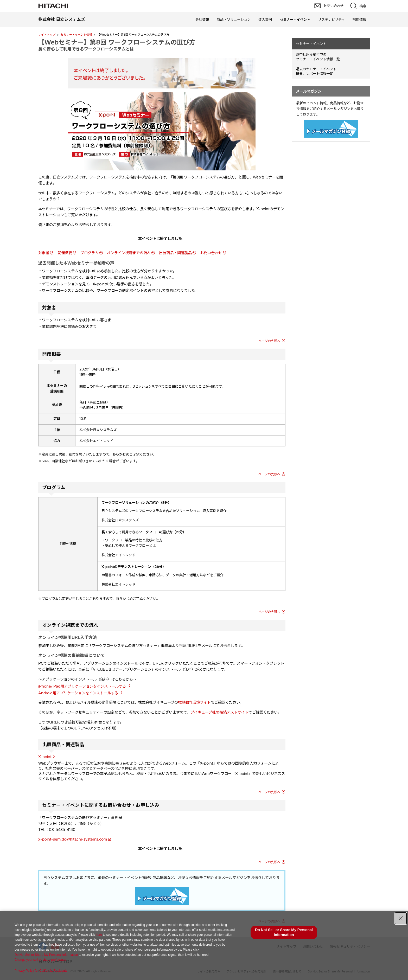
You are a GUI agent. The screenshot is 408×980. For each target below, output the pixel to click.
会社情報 (202, 20)
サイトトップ (47, 35)
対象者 (44, 253)
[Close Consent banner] (401, 918)
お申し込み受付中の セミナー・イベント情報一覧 (318, 57)
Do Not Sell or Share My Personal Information (46, 955)
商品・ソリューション (234, 20)
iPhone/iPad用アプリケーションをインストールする (82, 686)
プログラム (90, 253)
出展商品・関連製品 (175, 253)
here (99, 935)
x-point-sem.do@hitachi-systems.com (73, 839)
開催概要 (65, 253)
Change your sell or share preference (40, 960)
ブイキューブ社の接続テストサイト (219, 712)
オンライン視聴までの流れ (129, 253)
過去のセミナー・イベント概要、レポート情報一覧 (316, 71)
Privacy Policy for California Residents (41, 971)
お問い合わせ (211, 253)
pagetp (401, 842)
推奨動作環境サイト (194, 702)
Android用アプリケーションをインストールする (78, 693)
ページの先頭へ (269, 341)
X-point (45, 757)
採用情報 (359, 20)
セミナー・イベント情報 (76, 35)
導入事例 (265, 20)
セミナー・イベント (311, 44)
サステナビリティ (331, 20)
